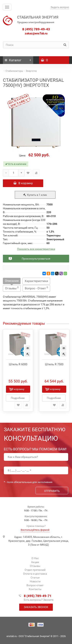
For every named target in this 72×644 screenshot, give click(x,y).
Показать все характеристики (36, 249)
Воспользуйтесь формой (35, 530)
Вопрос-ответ (35, 585)
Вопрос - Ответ (36, 288)
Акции (35, 562)
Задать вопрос (60, 7)
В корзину (23, 183)
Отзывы (12, 288)
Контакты (35, 589)
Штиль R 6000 (18, 364)
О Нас (35, 558)
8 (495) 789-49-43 (36, 29)
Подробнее (18, 398)
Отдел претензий (35, 570)
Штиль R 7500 (54, 364)
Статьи (35, 578)
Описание (12, 281)
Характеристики (36, 281)
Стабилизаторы (14, 71)
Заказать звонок (36, 607)
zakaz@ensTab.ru (36, 33)
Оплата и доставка (35, 574)
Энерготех (31, 71)
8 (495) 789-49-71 (38, 596)
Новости (35, 581)
